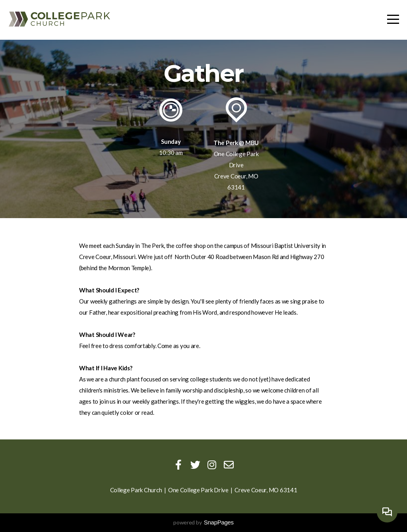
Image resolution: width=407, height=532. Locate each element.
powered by (203, 522)
